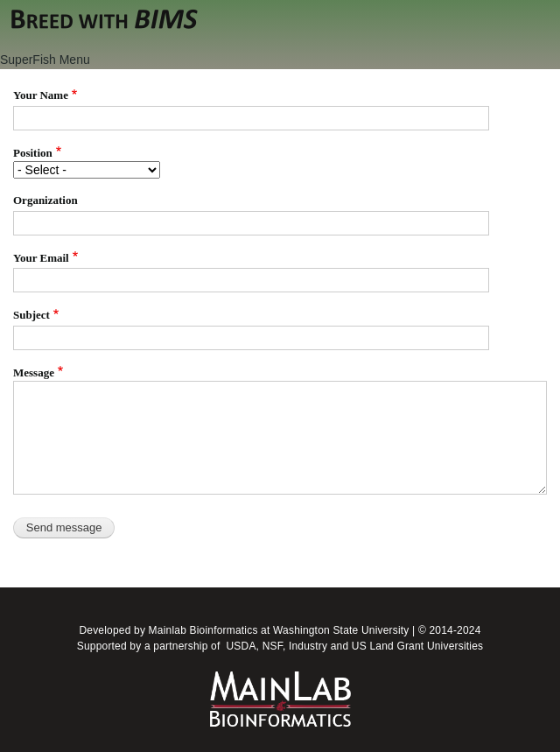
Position (33, 153)
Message (34, 372)
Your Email (41, 258)
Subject (31, 315)
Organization (45, 200)
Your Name (41, 95)
